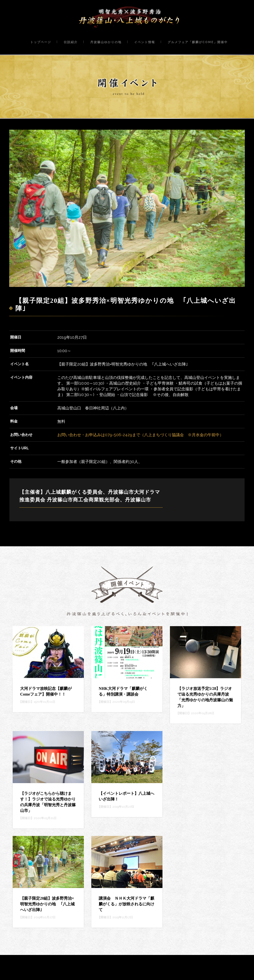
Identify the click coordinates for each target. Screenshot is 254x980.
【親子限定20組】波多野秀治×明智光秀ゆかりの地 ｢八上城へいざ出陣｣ (47, 904)
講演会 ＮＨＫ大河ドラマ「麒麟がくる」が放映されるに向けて (127, 904)
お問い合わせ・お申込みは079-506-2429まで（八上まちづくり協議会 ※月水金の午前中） (140, 435)
